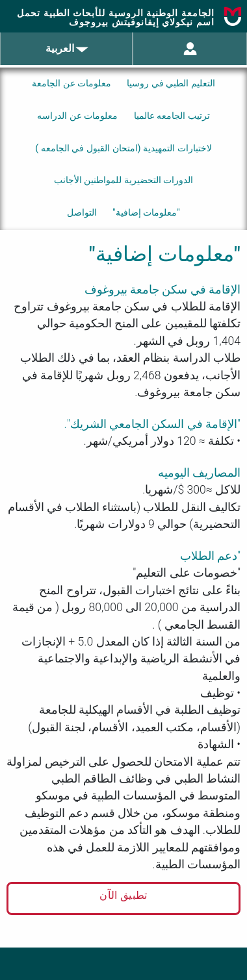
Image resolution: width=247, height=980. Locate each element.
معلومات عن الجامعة (71, 83)
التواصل (82, 213)
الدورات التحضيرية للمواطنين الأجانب (124, 180)
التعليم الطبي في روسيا (171, 83)
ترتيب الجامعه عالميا (172, 116)
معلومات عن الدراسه (77, 116)
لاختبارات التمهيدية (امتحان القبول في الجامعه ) (123, 148)
